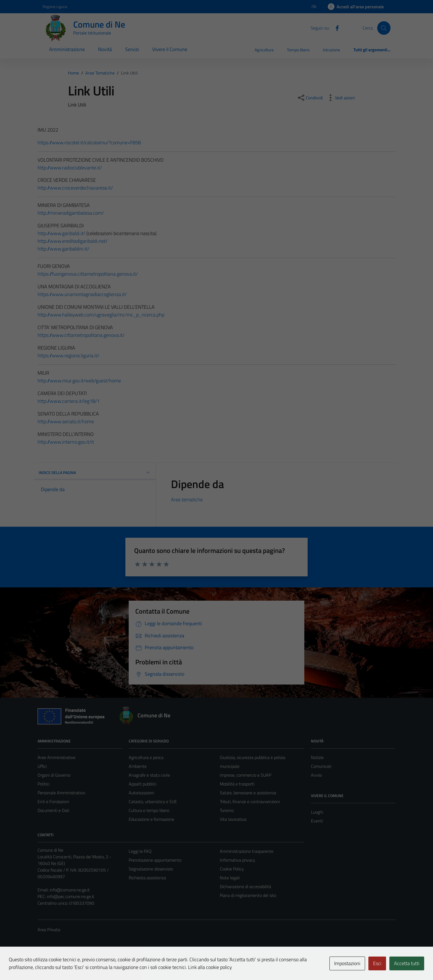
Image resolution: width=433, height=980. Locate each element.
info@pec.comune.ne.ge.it (71, 896)
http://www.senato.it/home (66, 421)
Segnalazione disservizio (151, 869)
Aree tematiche (187, 500)
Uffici (42, 766)
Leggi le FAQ (140, 851)
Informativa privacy (237, 860)
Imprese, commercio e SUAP (245, 775)
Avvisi (316, 775)
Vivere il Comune (170, 49)
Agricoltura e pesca (146, 757)
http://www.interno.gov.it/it (66, 442)
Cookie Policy (232, 869)
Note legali (230, 878)
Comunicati (321, 766)
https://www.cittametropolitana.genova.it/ (81, 335)
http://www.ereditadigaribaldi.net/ (72, 241)
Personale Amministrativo (61, 793)
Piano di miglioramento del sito (248, 895)
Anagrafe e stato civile (149, 775)
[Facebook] (335, 28)
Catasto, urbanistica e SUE (153, 801)
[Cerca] (384, 28)
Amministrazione (67, 49)
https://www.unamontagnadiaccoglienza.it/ (82, 294)
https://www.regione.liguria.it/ (68, 355)
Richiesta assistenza (147, 878)
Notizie (317, 757)
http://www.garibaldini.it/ (63, 249)
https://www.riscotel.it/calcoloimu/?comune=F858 (89, 143)
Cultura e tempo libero (149, 810)
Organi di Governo (54, 775)
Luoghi (317, 812)
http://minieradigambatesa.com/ (71, 213)
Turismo (227, 810)
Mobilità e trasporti (237, 784)
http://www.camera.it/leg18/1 (69, 401)
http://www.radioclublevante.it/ (70, 168)
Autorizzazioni (141, 793)
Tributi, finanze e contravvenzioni (250, 801)
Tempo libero (298, 50)
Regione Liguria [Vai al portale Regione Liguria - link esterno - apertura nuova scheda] (55, 6)
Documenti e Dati (53, 810)
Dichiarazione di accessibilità (245, 886)
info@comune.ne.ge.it (70, 890)
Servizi (132, 49)
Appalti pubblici (142, 784)
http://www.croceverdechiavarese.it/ (75, 188)
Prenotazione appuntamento (155, 860)
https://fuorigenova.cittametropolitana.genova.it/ (88, 274)
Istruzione (332, 50)
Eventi (317, 821)
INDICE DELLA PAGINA (95, 473)
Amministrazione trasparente (247, 851)
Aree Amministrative (56, 757)
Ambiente (138, 766)
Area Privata (49, 930)
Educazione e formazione (151, 819)
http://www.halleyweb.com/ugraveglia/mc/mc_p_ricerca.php (101, 315)
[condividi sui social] (310, 98)
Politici (43, 784)
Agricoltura (264, 50)
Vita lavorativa (233, 819)
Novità (105, 49)
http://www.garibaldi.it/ (61, 233)
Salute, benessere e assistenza (248, 793)
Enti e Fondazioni (53, 801)
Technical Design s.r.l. (75, 964)
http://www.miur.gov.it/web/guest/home (79, 381)
